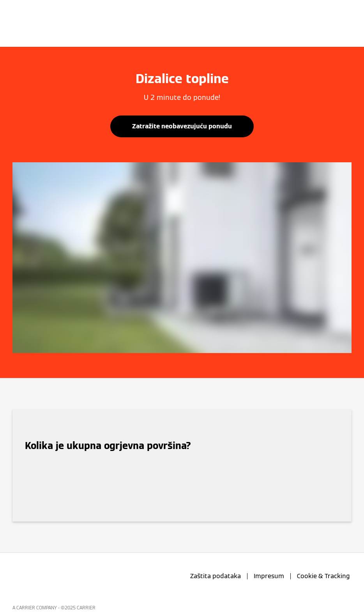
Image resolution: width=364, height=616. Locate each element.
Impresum (269, 576)
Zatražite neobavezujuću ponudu (182, 126)
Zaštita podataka (216, 576)
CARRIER (86, 608)
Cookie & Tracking (323, 576)
